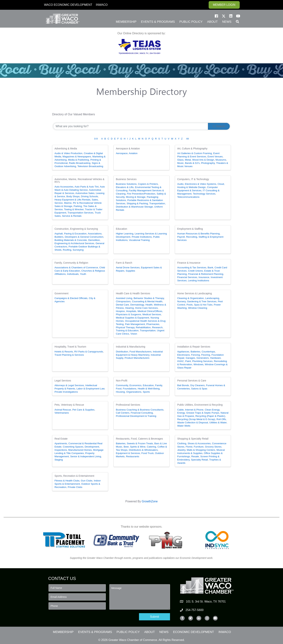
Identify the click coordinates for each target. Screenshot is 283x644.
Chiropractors (123, 301)
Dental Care (122, 305)
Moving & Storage (136, 197)
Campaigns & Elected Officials (71, 298)
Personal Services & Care (192, 381)
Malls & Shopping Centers (201, 450)
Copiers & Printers (148, 184)
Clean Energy (212, 410)
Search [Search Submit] (219, 126)
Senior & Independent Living (86, 456)
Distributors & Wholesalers (143, 450)
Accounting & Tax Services (192, 268)
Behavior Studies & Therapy (149, 298)
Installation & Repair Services (194, 347)
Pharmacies (153, 324)
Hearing (129, 308)
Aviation (133, 153)
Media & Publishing (79, 160)
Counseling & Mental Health (147, 301)
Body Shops (73, 196)
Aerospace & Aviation (128, 149)
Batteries (195, 352)
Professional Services (128, 405)
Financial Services (187, 277)
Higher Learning (125, 234)
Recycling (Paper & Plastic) (210, 416)
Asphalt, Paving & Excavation (71, 234)
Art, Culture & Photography (192, 149)
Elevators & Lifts (125, 187)
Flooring (206, 355)
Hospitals (131, 311)
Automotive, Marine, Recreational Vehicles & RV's (79, 181)
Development (92, 447)
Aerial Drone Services (128, 268)
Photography (208, 163)
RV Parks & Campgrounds (89, 352)
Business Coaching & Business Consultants (140, 410)
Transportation (148, 330)
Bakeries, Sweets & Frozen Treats (134, 443)
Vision (134, 334)
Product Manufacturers (137, 358)
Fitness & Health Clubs (67, 481)
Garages (190, 358)
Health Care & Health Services (133, 293)
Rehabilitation (143, 327)
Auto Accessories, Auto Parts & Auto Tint (77, 187)
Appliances (183, 352)
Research (157, 327)
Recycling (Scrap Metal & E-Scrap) (196, 419)
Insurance (204, 277)
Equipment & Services (128, 453)
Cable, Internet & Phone (190, 410)
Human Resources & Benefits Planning (198, 234)
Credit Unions (195, 271)
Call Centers (123, 413)
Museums (221, 160)
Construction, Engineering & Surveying (76, 229)
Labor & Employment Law (91, 389)
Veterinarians (62, 413)
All (187, 139)
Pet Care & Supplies (83, 410)
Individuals (73, 274)
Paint (188, 361)
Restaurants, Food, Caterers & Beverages (139, 439)
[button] (216, 16)
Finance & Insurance (189, 263)
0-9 (96, 139)
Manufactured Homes (80, 450)
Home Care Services (146, 308)
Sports (146, 392)
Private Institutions (142, 237)
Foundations (130, 389)
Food (119, 389)
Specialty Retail (199, 460)
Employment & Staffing (190, 229)
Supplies (130, 271)
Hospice (120, 311)
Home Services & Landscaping (194, 293)
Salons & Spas (199, 389)
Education (121, 229)
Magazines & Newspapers (77, 157)
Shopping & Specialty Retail (193, 439)
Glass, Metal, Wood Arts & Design (196, 160)
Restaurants (133, 456)
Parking (78, 206)
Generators (203, 358)
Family (159, 385)
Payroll (181, 237)
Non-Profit (122, 381)
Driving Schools (90, 196)
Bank (210, 268)
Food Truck (147, 453)
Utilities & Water (218, 423)
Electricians (184, 355)
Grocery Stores (213, 447)
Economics (135, 385)
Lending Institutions (199, 280)
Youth (83, 274)
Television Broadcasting (90, 166)
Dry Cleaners (198, 385)
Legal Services (63, 381)
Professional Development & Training (136, 416)
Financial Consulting (142, 413)
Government (61, 293)
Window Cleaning (198, 308)
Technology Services (204, 194)
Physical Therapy (125, 327)
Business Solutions (126, 184)
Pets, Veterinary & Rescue (69, 405)
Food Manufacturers (141, 352)
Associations (95, 234)
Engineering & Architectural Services (74, 243)
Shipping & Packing (137, 203)
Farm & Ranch (124, 263)
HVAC (181, 361)
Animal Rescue (63, 410)
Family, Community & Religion (71, 263)
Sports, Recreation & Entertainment (74, 476)
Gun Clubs (87, 481)
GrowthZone (150, 501)
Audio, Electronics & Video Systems (197, 184)
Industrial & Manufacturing (131, 347)
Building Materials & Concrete (71, 240)
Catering (152, 447)
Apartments (61, 443)
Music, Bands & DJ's (188, 163)
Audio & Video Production (68, 153)
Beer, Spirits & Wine (135, 447)
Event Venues (215, 157)
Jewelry (181, 450)
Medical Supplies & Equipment (132, 318)
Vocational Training (139, 240)
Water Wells (184, 426)
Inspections (61, 450)
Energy (181, 413)
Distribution (122, 352)
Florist (189, 447)
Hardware (215, 358)
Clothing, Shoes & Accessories (194, 443)
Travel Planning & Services (69, 355)
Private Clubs (75, 487)
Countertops (208, 352)
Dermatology (137, 305)
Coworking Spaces (73, 447)
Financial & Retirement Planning (206, 274)
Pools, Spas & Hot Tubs (199, 305)
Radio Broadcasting (80, 163)
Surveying (78, 250)
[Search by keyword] (131, 126)
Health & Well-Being (149, 389)
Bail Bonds (183, 385)
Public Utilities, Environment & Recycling (200, 405)
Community (122, 385)
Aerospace (122, 153)
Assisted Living (124, 298)
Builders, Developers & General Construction (79, 237)
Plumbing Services (202, 361)
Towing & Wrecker (74, 209)
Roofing (67, 250)
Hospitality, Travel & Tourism (70, 347)
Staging (59, 460)
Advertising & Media (66, 149)
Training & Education (127, 330)
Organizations (134, 392)
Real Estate (61, 439)
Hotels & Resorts (64, 352)
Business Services (126, 179)
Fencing (195, 355)
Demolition (94, 240)
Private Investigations (66, 392)
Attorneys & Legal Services (69, 385)
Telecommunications (188, 197)
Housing (120, 392)
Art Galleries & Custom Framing (195, 153)
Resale (195, 456)
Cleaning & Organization (191, 298)
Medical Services (152, 314)
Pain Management (135, 324)
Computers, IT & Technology (193, 179)
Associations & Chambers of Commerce (76, 268)
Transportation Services (80, 213)
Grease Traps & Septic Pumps (203, 413)
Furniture (199, 447)
